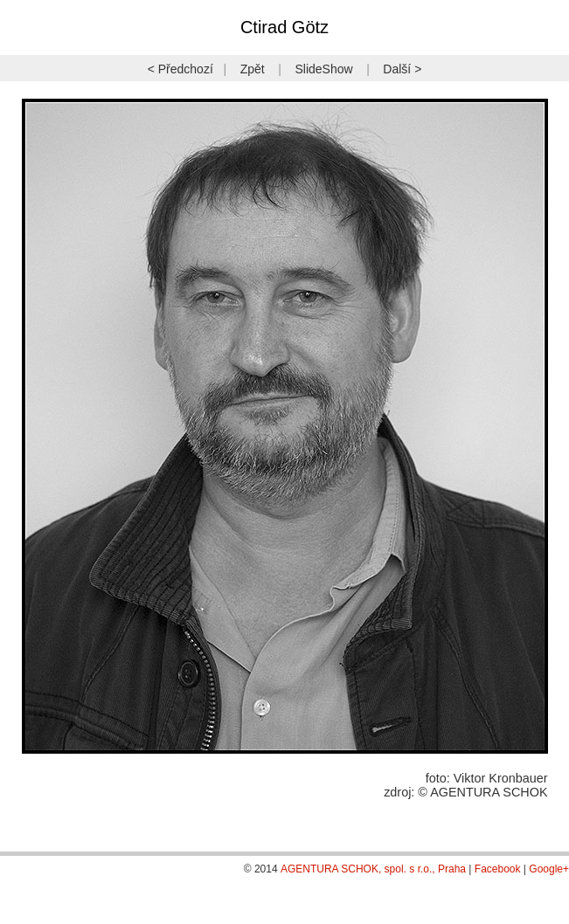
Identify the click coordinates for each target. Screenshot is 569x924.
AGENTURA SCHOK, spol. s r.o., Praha (373, 869)
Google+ (549, 869)
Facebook (498, 869)
